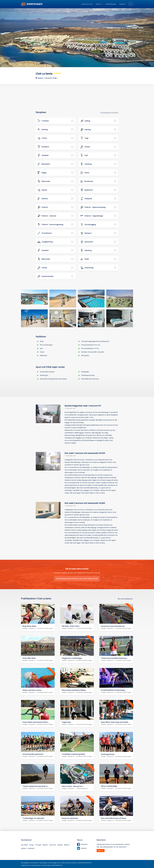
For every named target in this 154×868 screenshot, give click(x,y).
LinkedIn (82, 848)
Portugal (38, 845)
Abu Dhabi (24, 845)
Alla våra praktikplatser (125, 599)
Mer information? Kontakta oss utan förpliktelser (77, 579)
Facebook (82, 844)
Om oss (98, 4)
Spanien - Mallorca (63, 845)
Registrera (101, 851)
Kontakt (123, 4)
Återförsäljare (111, 4)
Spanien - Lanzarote (49, 845)
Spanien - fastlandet (28, 848)
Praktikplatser (87, 4)
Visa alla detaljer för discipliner (109, 112)
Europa (32, 845)
